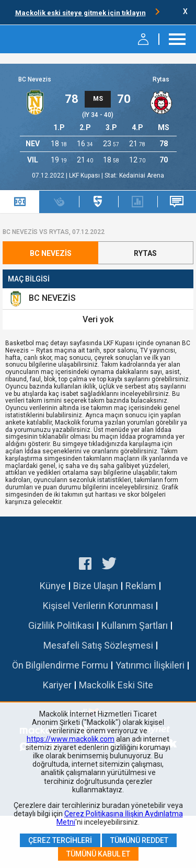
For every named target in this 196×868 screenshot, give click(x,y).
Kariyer (57, 685)
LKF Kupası (85, 175)
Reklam (141, 586)
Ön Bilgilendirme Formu (60, 665)
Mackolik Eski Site (116, 685)
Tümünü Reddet (139, 840)
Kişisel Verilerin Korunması (98, 606)
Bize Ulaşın (96, 586)
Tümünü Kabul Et (98, 854)
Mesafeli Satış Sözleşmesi (98, 645)
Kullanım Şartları (135, 625)
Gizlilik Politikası (61, 625)
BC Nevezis (35, 79)
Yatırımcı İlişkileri (150, 665)
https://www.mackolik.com (71, 739)
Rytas (161, 79)
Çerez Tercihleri (60, 840)
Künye (53, 586)
